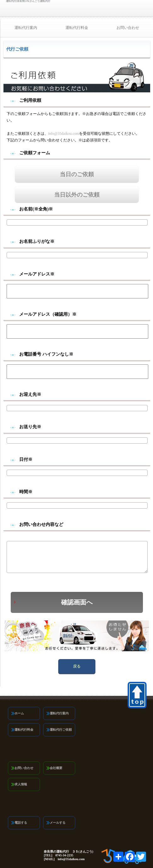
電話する (21, 823)
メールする (58, 823)
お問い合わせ (24, 768)
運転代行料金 (77, 28)
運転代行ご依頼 (61, 730)
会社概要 (56, 768)
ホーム (19, 713)
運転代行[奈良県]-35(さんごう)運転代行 (28, 1)
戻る (77, 666)
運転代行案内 (26, 28)
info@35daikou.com (64, 134)
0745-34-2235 (142, 9)
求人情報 (21, 784)
